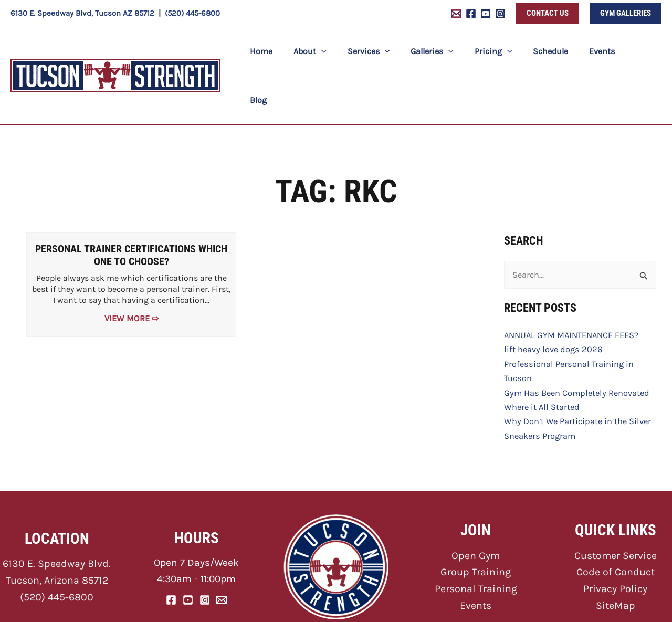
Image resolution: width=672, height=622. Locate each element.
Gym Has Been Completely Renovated (575, 341)
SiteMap (616, 551)
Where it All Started (541, 355)
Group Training (476, 519)
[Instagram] (500, 14)
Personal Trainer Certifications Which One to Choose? (132, 207)
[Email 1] (456, 14)
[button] (548, 13)
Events (476, 551)
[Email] (222, 547)
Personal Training (476, 535)
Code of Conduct (615, 519)
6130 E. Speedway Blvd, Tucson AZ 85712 (82, 13)
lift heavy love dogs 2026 (551, 300)
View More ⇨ (131, 269)
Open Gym (476, 503)
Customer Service (615, 503)
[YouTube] (486, 14)
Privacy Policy (615, 535)
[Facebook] (471, 14)
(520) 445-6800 (192, 13)
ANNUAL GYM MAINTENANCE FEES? (570, 286)
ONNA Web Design (461, 606)
